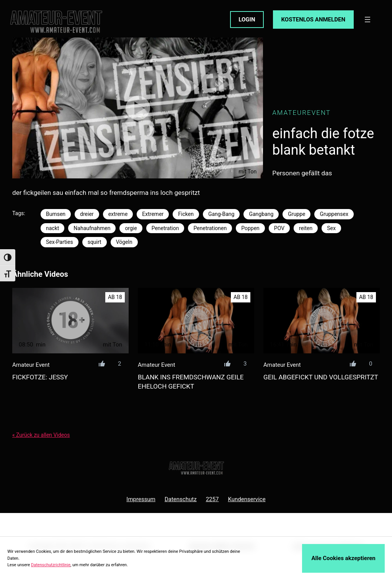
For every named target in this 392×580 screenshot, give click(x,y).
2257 (212, 499)
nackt (52, 228)
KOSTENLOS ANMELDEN (313, 20)
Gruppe (296, 214)
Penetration (165, 228)
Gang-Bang (221, 214)
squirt (95, 242)
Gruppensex (334, 214)
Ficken (186, 214)
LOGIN (247, 20)
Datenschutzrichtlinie (51, 565)
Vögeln (124, 242)
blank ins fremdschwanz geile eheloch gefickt (191, 382)
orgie (131, 228)
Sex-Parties (60, 242)
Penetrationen (210, 228)
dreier (87, 214)
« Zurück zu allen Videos (41, 435)
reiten (306, 228)
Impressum (141, 499)
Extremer (153, 214)
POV (279, 228)
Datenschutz (181, 499)
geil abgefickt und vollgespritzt (321, 377)
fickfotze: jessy (40, 377)
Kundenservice (247, 499)
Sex (331, 228)
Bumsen (56, 214)
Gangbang (261, 214)
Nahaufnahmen (92, 228)
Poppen (250, 228)
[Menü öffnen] (367, 20)
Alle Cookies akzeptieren (343, 558)
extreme (118, 214)
